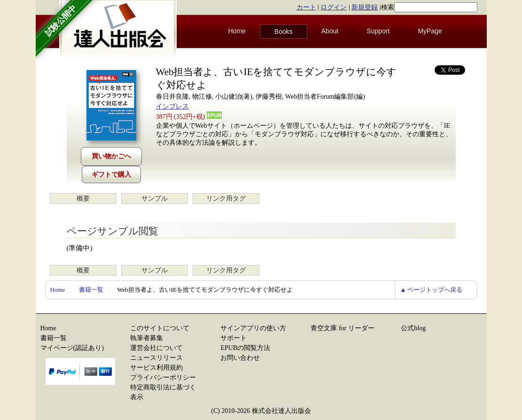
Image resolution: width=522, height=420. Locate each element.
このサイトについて (160, 328)
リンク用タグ (226, 198)
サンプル (155, 198)
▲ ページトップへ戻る (431, 290)
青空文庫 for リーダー (342, 328)
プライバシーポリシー (163, 377)
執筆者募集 (147, 338)
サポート (234, 338)
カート (306, 7)
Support (378, 31)
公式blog (413, 328)
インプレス (172, 106)
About (330, 31)
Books (284, 31)
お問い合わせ (240, 358)
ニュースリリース (156, 358)
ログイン (334, 7)
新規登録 (365, 7)
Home (237, 31)
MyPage (430, 31)
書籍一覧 (91, 290)
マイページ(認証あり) (72, 348)
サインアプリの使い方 (253, 328)
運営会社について (156, 348)
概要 (83, 198)
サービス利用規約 (156, 368)
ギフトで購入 (111, 175)
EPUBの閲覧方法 (245, 348)
